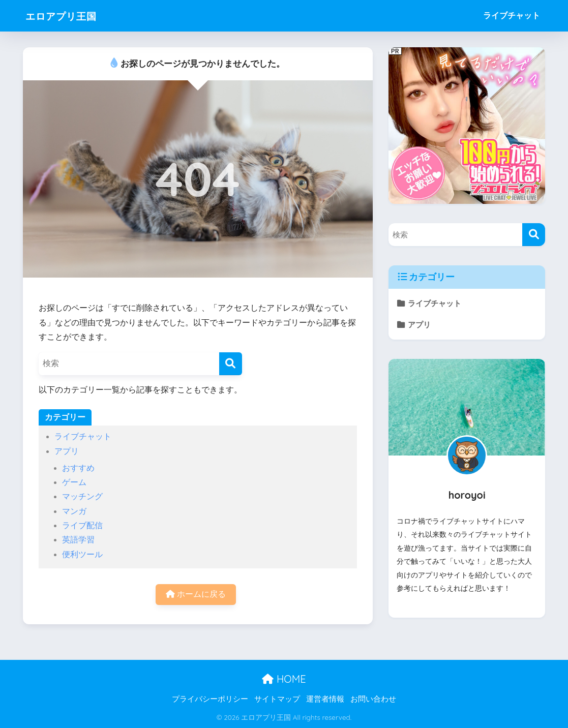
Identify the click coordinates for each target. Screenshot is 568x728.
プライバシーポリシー (210, 699)
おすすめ (78, 468)
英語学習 (78, 540)
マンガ (74, 511)
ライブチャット (512, 16)
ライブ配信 (82, 525)
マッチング (82, 496)
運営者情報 (325, 699)
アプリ (67, 451)
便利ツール (82, 554)
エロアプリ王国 (69, 16)
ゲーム (74, 482)
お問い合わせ (373, 699)
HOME (284, 679)
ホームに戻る (196, 594)
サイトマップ (277, 699)
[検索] (231, 364)
